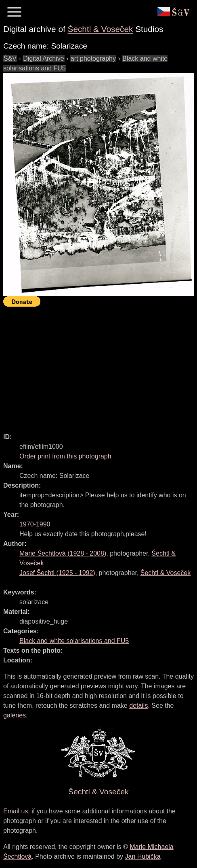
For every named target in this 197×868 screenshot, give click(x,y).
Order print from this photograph (65, 456)
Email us (16, 811)
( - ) (63, 553)
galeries (15, 715)
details (138, 706)
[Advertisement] (100, 366)
